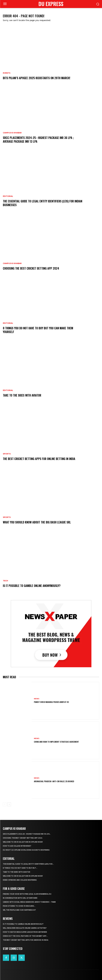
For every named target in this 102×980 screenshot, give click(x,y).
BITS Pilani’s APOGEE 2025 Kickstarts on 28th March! (37, 78)
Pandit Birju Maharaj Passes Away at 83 (51, 702)
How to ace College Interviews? (17, 846)
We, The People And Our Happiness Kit (19, 910)
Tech (5, 581)
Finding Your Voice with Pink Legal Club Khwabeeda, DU (27, 894)
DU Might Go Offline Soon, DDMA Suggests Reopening (26, 850)
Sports (7, 454)
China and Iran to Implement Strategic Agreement (56, 742)
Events (7, 73)
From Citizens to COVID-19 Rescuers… (19, 906)
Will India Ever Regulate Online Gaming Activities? (25, 928)
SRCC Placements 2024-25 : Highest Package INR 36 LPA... (27, 834)
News (37, 699)
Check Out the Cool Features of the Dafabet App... (25, 936)
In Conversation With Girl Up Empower (20, 898)
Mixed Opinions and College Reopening (20, 880)
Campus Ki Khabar (12, 133)
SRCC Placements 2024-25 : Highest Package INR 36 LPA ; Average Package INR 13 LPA (38, 140)
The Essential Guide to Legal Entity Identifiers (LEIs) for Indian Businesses (43, 203)
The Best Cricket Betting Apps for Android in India (26, 940)
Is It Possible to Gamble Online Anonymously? (32, 586)
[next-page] (9, 804)
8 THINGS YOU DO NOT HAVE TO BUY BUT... (20, 868)
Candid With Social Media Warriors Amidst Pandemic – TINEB (29, 902)
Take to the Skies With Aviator (22, 395)
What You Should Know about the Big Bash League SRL (37, 522)
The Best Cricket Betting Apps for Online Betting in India (39, 459)
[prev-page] (5, 804)
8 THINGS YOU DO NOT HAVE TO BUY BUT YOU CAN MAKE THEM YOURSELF (38, 330)
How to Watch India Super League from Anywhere (25, 932)
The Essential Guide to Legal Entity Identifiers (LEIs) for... (28, 864)
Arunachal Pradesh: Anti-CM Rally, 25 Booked (54, 781)
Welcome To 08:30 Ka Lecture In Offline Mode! (23, 842)
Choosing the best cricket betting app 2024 (31, 268)
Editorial (8, 196)
